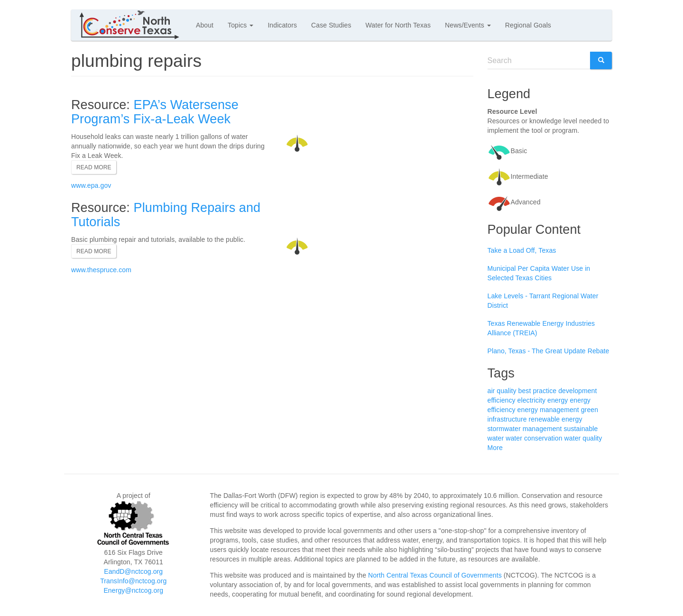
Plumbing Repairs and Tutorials (166, 215)
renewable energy (556, 419)
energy (558, 400)
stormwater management (525, 429)
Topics (240, 25)
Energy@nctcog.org (133, 590)
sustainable (581, 429)
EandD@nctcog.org (133, 571)
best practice (538, 391)
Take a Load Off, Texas (522, 250)
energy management (548, 410)
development (577, 391)
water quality (583, 438)
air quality (502, 391)
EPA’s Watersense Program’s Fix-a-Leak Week (155, 112)
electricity (531, 400)
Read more (94, 167)
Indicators (282, 25)
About (205, 25)
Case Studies (331, 25)
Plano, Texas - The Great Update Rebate (549, 351)
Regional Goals (528, 25)
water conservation (534, 438)
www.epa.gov (91, 185)
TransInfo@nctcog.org (133, 581)
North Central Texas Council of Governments (435, 575)
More (495, 448)
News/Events (468, 25)
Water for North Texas (398, 25)
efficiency (502, 400)
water (496, 438)
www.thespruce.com (101, 270)
